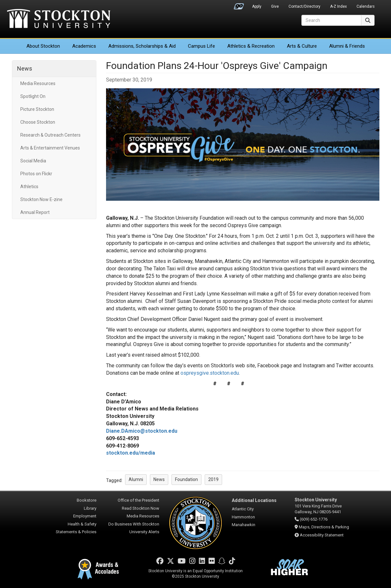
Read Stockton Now (141, 508)
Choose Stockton (38, 122)
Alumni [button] (136, 479)
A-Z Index (338, 6)
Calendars (366, 6)
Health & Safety (82, 524)
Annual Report (35, 212)
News (25, 68)
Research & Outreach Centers (50, 135)
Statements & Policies (76, 532)
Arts (302, 46)
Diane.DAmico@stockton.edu (142, 431)
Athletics (251, 46)
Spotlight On (33, 96)
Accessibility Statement (322, 535)
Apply (257, 6)
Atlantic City (243, 509)
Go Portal (239, 5)
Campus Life (201, 46)
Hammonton (243, 517)
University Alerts (144, 532)
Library (90, 508)
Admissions (142, 46)
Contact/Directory (304, 6)
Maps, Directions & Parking (324, 527)
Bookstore (87, 500)
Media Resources (38, 83)
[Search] (331, 20)
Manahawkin (244, 525)
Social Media (33, 161)
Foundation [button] (186, 479)
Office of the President (138, 500)
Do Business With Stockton (134, 524)
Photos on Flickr (36, 174)
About (43, 46)
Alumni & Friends (347, 46)
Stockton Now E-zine (41, 199)
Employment (85, 516)
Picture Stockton (37, 109)
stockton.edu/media (131, 453)
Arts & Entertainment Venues (50, 148)
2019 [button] (213, 479)
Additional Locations (254, 500)
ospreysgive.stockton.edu (210, 373)
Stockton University (59, 19)
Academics (84, 46)
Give (275, 6)
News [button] (159, 479)
